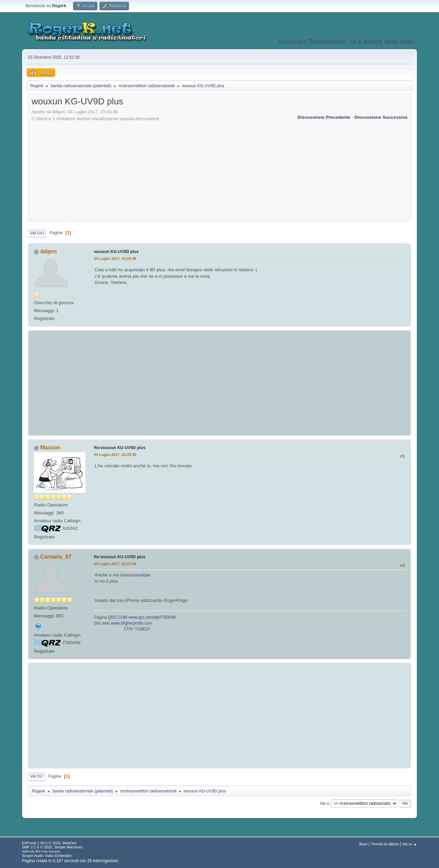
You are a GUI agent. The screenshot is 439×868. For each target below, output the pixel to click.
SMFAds (28, 851)
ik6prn (48, 252)
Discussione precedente (324, 117)
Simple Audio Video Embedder (47, 856)
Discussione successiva (381, 117)
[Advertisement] (219, 170)
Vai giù (37, 233)
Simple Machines (68, 847)
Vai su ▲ (410, 844)
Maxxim (50, 448)
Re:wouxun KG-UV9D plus (120, 448)
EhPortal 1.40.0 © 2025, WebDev (49, 843)
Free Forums (50, 851)
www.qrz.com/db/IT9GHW (152, 617)
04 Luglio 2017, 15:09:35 (115, 455)
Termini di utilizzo (385, 844)
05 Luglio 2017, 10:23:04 (115, 564)
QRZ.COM (118, 617)
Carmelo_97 (56, 557)
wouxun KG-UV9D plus (116, 252)
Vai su (36, 776)
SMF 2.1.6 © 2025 (37, 847)
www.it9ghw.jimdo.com (132, 623)
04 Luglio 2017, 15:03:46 (115, 259)
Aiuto (363, 844)
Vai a (324, 803)
